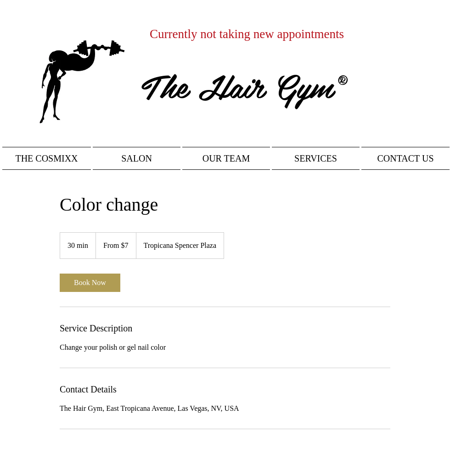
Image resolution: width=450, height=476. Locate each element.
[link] (90, 283)
